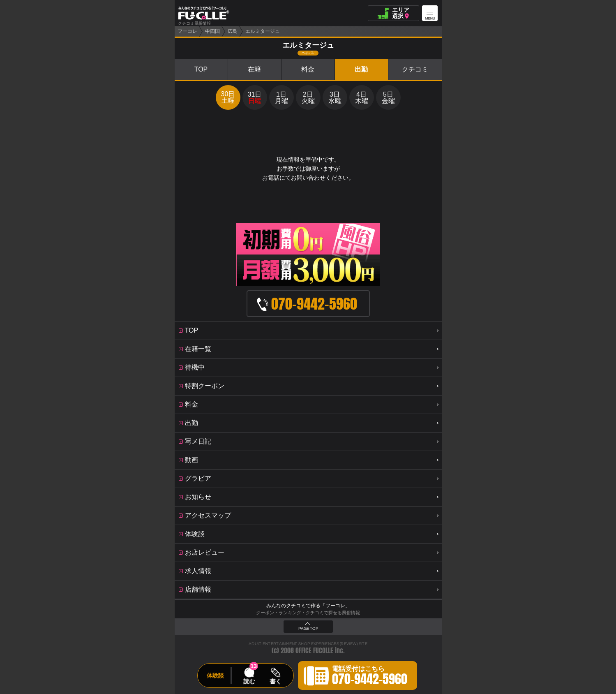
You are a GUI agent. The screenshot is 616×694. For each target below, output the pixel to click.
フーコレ (187, 31)
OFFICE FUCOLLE (314, 651)
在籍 (254, 69)
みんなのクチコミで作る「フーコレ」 (308, 606)
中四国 (212, 31)
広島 (233, 31)
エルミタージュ (263, 31)
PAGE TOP (308, 629)
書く (275, 681)
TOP (201, 69)
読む (249, 681)
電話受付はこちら (370, 677)
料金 (308, 69)
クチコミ (415, 69)
